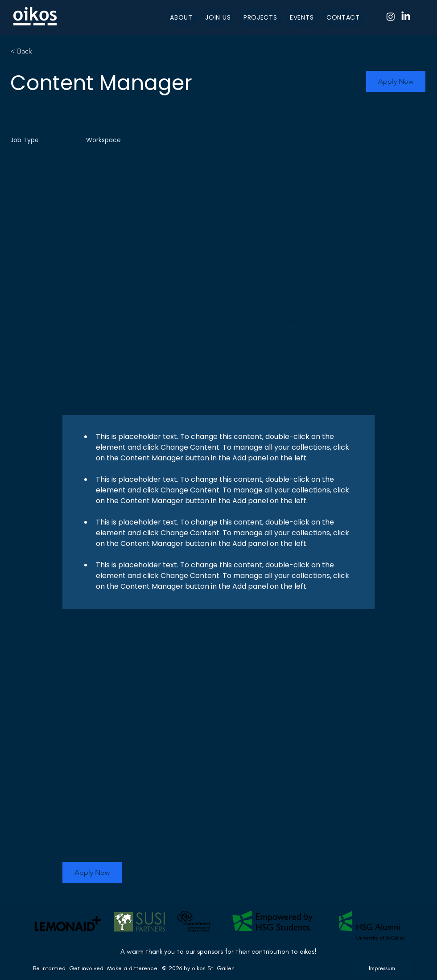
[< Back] (42, 51)
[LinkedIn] (406, 16)
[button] (396, 82)
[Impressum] (382, 968)
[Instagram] (391, 16)
